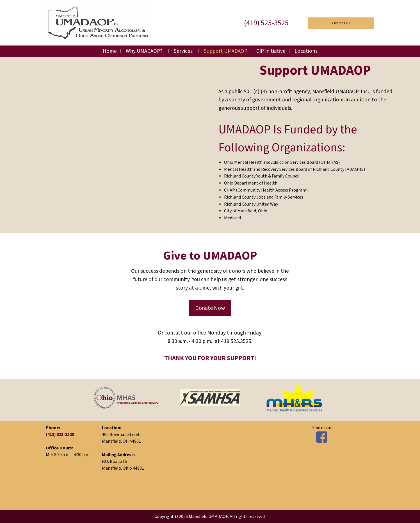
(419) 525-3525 (266, 23)
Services (183, 51)
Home (110, 51)
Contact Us (341, 23)
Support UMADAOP (226, 51)
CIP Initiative (271, 51)
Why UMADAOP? (144, 51)
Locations (306, 51)
